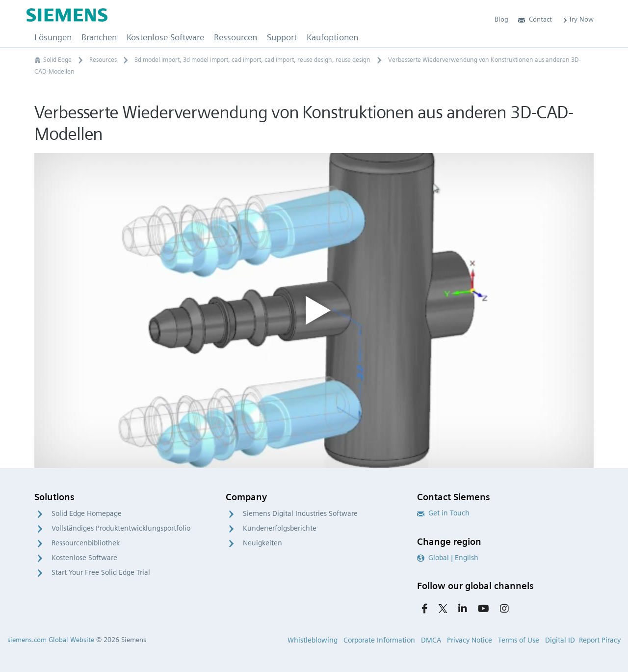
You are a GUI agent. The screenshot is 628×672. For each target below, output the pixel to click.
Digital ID (560, 640)
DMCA (431, 640)
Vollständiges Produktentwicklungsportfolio (121, 528)
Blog (501, 19)
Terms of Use (519, 640)
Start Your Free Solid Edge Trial (101, 572)
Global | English (448, 558)
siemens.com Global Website (51, 640)
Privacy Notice (470, 640)
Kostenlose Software (84, 558)
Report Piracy (600, 640)
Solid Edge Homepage (87, 513)
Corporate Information (379, 640)
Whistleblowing (313, 640)
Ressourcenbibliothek (86, 543)
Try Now (578, 19)
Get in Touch (443, 513)
